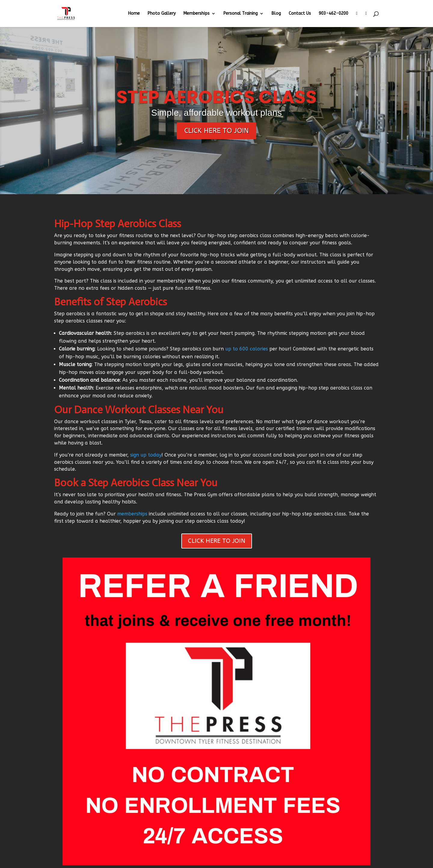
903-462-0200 (333, 14)
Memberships (197, 14)
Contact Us (300, 14)
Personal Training (241, 14)
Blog (276, 14)
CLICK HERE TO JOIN (217, 541)
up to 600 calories (247, 349)
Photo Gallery (162, 14)
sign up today (146, 455)
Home (134, 14)
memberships (132, 514)
